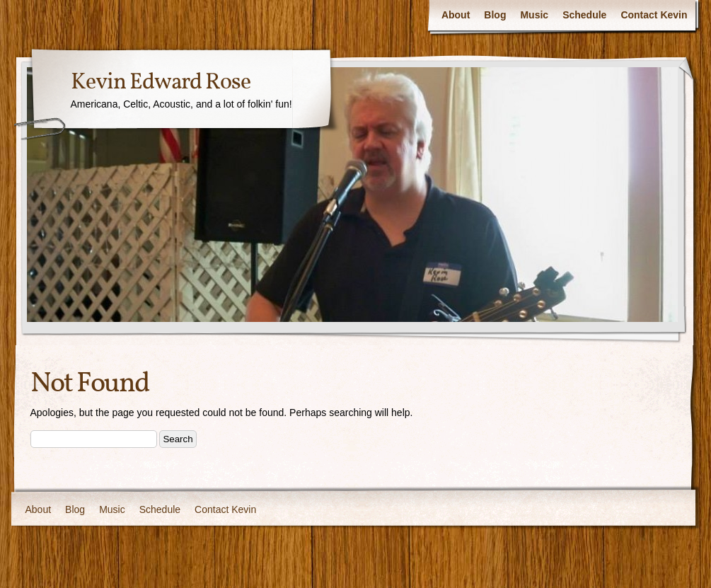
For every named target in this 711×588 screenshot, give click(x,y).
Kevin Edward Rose (161, 83)
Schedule (584, 15)
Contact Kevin (654, 15)
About (456, 15)
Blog (495, 15)
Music (534, 15)
